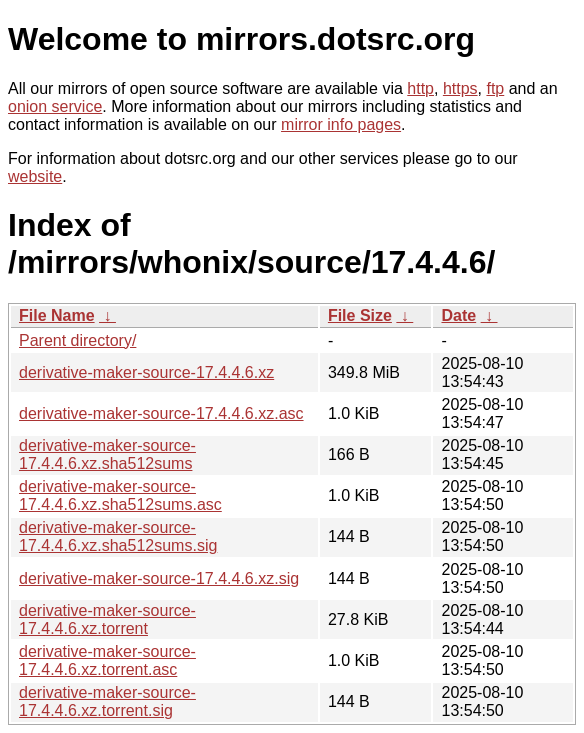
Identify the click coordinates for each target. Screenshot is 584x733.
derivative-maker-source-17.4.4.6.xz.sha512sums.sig (118, 536)
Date (458, 315)
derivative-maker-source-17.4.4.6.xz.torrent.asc (107, 660)
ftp (495, 88)
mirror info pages (341, 124)
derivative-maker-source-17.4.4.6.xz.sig (159, 578)
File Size (360, 315)
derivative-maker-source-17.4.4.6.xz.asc (161, 413)
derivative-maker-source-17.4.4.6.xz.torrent (107, 619)
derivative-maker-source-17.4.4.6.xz (146, 372)
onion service (55, 106)
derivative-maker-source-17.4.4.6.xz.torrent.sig (107, 701)
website (35, 176)
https (460, 88)
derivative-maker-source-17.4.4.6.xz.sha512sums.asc (120, 495)
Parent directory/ (77, 340)
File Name (57, 315)
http (420, 88)
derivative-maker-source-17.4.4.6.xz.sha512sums (107, 454)
